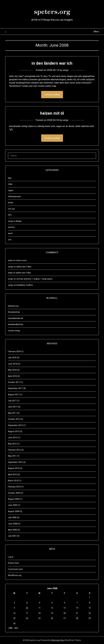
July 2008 (12, 517)
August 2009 (14, 499)
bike (10, 178)
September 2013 (15, 425)
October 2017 (14, 382)
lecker (11, 203)
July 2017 (12, 401)
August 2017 (14, 395)
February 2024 (14, 351)
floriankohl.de (14, 312)
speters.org (52, 11)
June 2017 (13, 407)
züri (10, 240)
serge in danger (15, 221)
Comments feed (15, 569)
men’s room (21, 260)
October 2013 (14, 419)
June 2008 (13, 524)
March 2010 (13, 481)
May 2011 (12, 456)
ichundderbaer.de (16, 318)
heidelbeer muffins (25, 285)
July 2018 (12, 358)
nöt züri (11, 209)
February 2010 (14, 487)
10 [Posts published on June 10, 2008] (27, 608)
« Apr (10, 628)
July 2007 (12, 536)
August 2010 (14, 468)
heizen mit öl (52, 113)
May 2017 (12, 413)
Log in (11, 557)
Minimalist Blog (58, 640)
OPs (10, 215)
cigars (11, 190)
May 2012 (12, 444)
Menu (96, 32)
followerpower (14, 196)
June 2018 (13, 364)
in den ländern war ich (52, 63)
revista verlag (14, 331)
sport (10, 233)
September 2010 (15, 462)
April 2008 (12, 530)
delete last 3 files (24, 267)
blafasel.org (13, 306)
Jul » (16, 628)
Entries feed (13, 563)
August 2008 (14, 511)
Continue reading (52, 95)
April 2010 (12, 474)
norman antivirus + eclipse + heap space (34, 279)
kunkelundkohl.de (16, 324)
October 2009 (14, 493)
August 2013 (14, 431)
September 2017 (15, 388)
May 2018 (12, 370)
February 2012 (14, 450)
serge (65, 70)
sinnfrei (11, 227)
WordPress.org (15, 575)
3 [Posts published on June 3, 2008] (27, 603)
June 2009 (13, 505)
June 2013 (13, 438)
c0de (10, 184)
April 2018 (12, 376)
